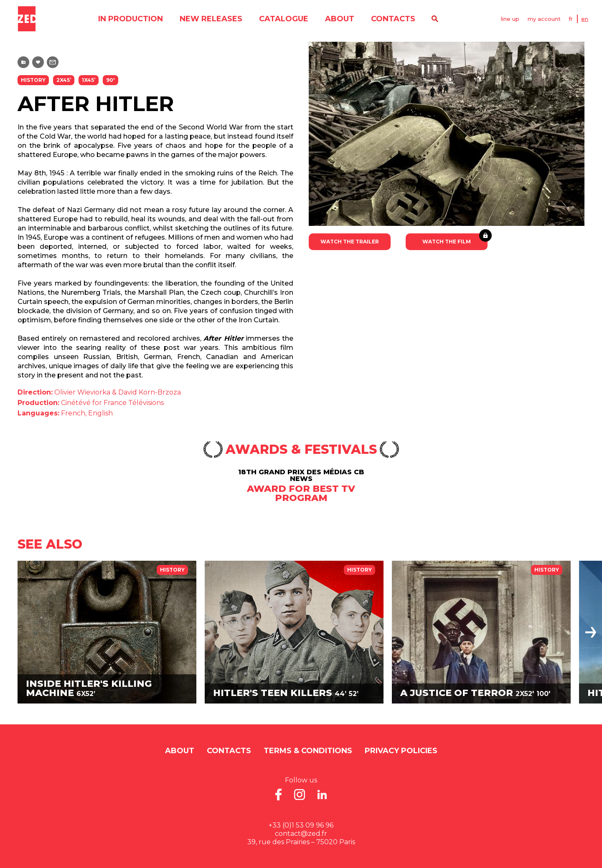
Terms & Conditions (308, 751)
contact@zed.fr (301, 834)
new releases (211, 19)
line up (510, 19)
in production (130, 19)
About (339, 19)
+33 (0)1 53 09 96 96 (301, 825)
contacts (393, 19)
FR (571, 19)
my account (544, 19)
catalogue (283, 19)
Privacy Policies (401, 751)
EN (585, 19)
